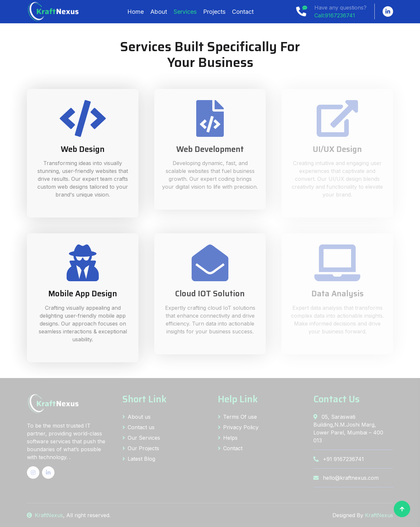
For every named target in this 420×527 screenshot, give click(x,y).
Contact (243, 12)
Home (136, 12)
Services (185, 12)
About (159, 12)
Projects (214, 12)
